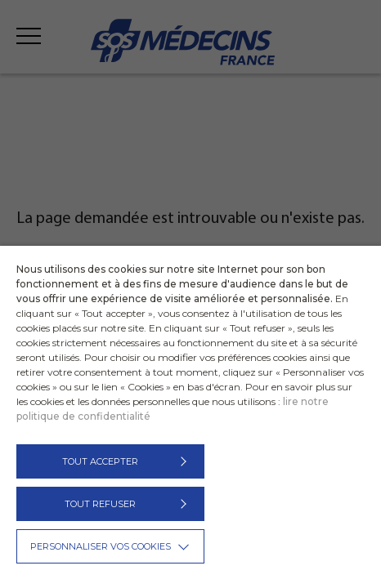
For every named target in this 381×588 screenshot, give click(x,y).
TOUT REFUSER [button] (100, 504)
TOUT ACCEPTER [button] (100, 461)
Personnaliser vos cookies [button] (101, 546)
